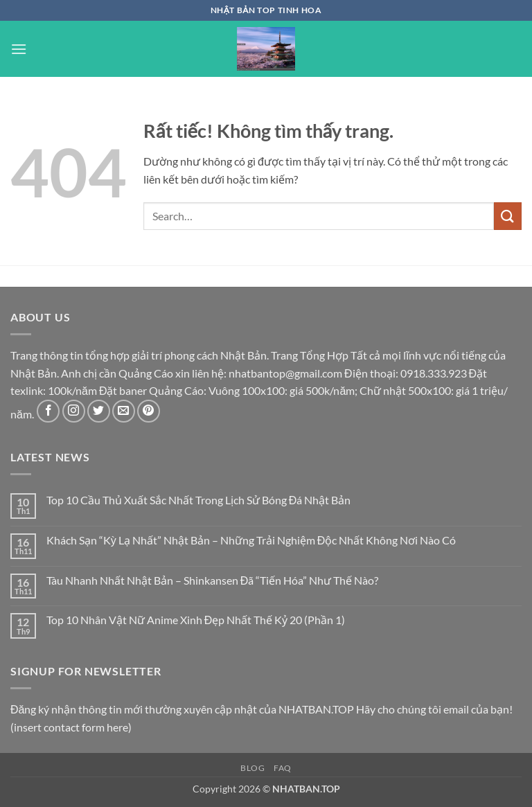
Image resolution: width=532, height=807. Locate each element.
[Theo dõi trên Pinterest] (149, 411)
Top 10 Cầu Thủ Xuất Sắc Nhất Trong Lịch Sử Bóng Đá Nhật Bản (199, 500)
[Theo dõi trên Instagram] (74, 411)
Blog (252, 768)
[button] (19, 49)
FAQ (283, 768)
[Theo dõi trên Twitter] (99, 411)
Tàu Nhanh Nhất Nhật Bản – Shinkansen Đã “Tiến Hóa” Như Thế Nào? (213, 580)
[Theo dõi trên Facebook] (48, 411)
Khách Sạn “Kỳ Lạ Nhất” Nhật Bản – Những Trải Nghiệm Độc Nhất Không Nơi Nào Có (251, 540)
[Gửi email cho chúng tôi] (124, 411)
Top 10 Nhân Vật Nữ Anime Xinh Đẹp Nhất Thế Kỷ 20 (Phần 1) (196, 620)
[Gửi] (508, 216)
